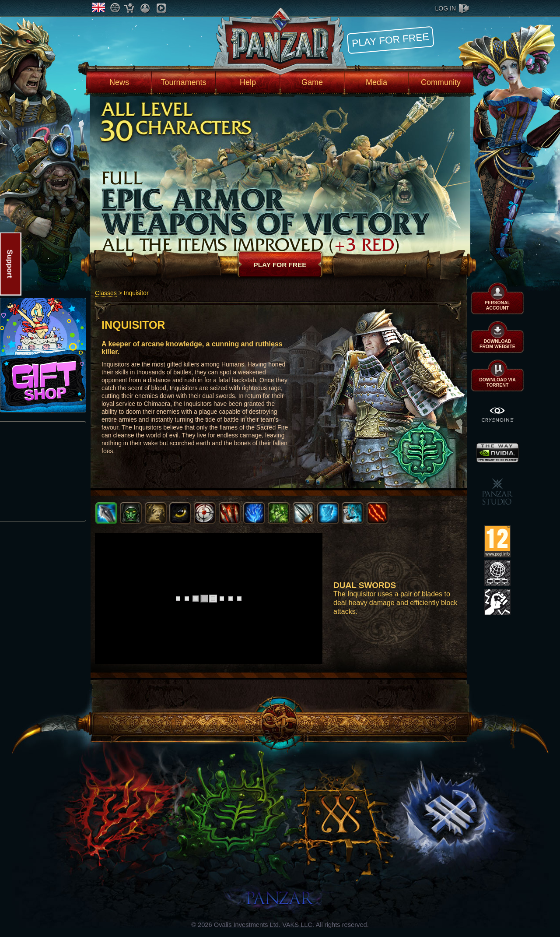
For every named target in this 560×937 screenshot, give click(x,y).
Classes (106, 293)
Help (248, 82)
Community (441, 82)
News (119, 82)
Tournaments (183, 82)
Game (312, 82)
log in (446, 8)
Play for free (390, 40)
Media (376, 82)
